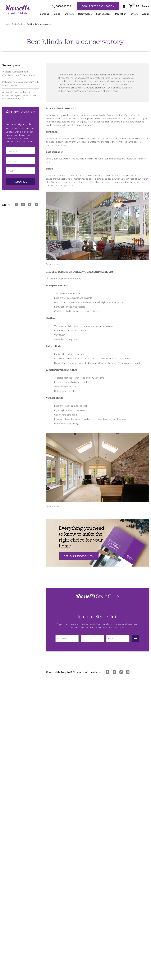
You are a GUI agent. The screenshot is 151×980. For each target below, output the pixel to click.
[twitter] (30, 204)
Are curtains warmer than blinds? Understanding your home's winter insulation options (19, 95)
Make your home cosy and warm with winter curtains (20, 83)
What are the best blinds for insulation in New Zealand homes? (19, 73)
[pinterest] (23, 204)
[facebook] (16, 204)
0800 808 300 (62, 6)
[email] (37, 204)
